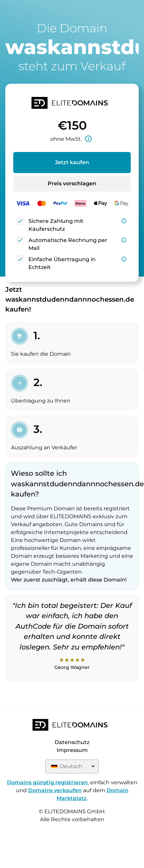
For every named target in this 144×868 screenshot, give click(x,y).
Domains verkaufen (55, 790)
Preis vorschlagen (72, 183)
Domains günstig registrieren (47, 782)
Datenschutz (72, 742)
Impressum (72, 750)
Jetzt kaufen (72, 162)
